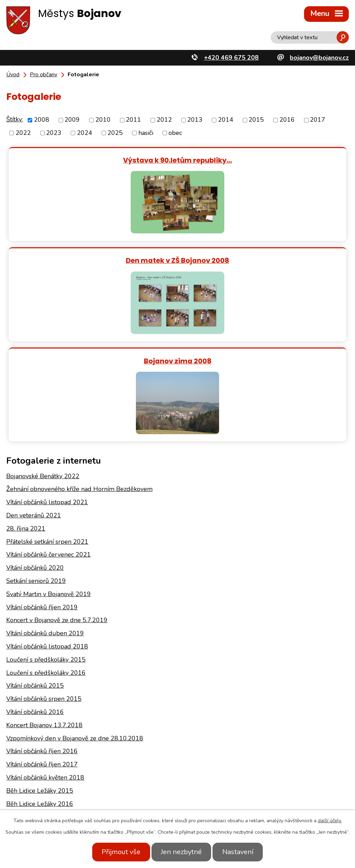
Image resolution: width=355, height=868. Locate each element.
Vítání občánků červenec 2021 (49, 454)
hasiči (146, 133)
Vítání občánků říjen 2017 (42, 664)
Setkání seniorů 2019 (36, 481)
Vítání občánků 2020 (35, 467)
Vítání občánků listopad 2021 (47, 402)
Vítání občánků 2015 (35, 585)
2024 (85, 133)
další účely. (330, 821)
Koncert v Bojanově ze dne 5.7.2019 (57, 520)
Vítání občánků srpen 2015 (44, 599)
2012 (164, 120)
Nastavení (241, 852)
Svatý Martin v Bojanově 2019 (49, 494)
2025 (115, 133)
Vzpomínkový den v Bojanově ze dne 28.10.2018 (75, 638)
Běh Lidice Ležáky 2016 (40, 703)
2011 (133, 120)
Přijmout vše (118, 852)
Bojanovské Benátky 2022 (43, 376)
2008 (42, 120)
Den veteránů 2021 (34, 415)
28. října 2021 (26, 428)
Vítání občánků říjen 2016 (42, 651)
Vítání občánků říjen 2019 (42, 507)
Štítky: (15, 119)
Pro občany (44, 75)
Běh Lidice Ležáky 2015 (40, 690)
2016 (287, 120)
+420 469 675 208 (80, 799)
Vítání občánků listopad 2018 (47, 546)
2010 (103, 120)
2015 (256, 120)
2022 (23, 133)
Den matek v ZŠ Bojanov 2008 (263, 160)
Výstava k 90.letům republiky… (92, 160)
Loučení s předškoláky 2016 (46, 572)
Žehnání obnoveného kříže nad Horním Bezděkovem (79, 389)
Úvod (13, 75)
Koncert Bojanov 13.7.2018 (44, 625)
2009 (72, 120)
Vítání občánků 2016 (35, 612)
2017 (318, 120)
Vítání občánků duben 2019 (45, 533)
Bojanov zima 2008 (178, 260)
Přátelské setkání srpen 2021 (47, 441)
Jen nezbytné (181, 852)
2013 (195, 120)
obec (175, 133)
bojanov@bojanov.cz (83, 809)
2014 (226, 120)
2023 (54, 133)
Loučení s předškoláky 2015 (46, 559)
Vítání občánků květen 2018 (45, 677)
